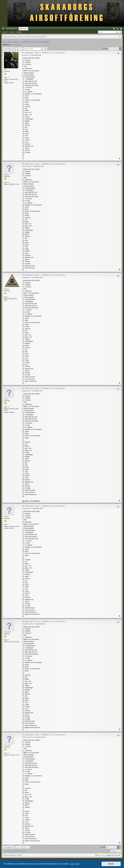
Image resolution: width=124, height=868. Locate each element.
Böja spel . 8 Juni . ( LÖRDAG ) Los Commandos (26, 42)
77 (9, 77)
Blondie (6, 517)
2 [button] (115, 49)
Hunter (6, 399)
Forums (24, 29)
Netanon (6, 289)
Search (5, 32)
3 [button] (118, 49)
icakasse (7, 174)
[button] (110, 49)
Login (12, 32)
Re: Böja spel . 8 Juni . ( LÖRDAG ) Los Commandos (44, 53)
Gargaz (19, 45)
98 (9, 407)
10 (9, 640)
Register (20, 32)
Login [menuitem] (118, 29)
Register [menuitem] (121, 29)
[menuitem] (114, 29)
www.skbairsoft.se (12, 29)
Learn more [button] (74, 864)
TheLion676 (7, 632)
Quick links (4, 29)
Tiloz (5, 69)
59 (9, 182)
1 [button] (112, 49)
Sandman (13, 45)
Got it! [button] (111, 864)
